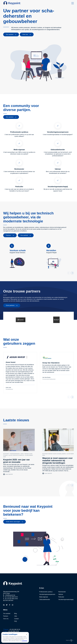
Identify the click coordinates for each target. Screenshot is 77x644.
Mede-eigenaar (44, 597)
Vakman (61, 594)
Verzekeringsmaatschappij (66, 599)
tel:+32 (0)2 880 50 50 (11, 597)
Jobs (16, 616)
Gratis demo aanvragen (15, 522)
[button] (72, 273)
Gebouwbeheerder (45, 599)
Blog (16, 614)
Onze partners (12, 305)
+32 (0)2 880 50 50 (15, 629)
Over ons (27, 34)
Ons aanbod (11, 34)
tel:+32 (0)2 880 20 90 (11, 599)
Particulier (61, 597)
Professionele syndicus (46, 592)
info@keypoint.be (10, 595)
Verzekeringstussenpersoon (47, 594)
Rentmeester (62, 592)
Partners (10, 235)
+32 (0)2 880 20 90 (13, 631)
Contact (16, 619)
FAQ (16, 621)
